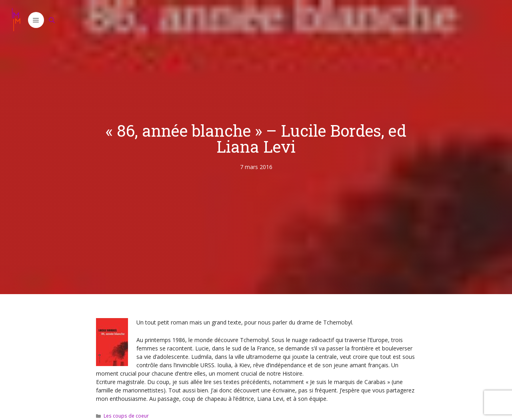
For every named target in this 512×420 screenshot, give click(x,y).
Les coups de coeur (126, 416)
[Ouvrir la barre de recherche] (52, 20)
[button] (36, 20)
